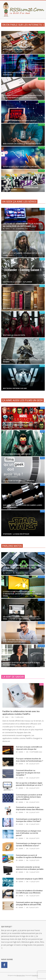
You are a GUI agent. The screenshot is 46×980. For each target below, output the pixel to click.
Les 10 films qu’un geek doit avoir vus (19, 481)
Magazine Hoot (21, 975)
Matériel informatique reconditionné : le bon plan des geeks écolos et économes (23, 568)
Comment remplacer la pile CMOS (30, 879)
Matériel (41, 553)
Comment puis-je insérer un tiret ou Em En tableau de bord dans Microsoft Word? (29, 797)
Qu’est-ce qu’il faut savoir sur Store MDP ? (21, 167)
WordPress (35, 975)
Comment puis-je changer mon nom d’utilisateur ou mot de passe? (28, 833)
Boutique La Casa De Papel (14, 335)
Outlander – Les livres (13, 308)
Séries (42, 209)
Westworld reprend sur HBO (15, 388)
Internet (41, 32)
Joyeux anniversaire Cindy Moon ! (17, 454)
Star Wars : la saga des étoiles (16, 534)
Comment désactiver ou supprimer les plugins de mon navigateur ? (28, 773)
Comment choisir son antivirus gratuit (20, 121)
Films (42, 408)
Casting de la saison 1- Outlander (17, 282)
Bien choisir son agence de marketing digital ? (23, 144)
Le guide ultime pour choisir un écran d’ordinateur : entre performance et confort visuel (22, 594)
